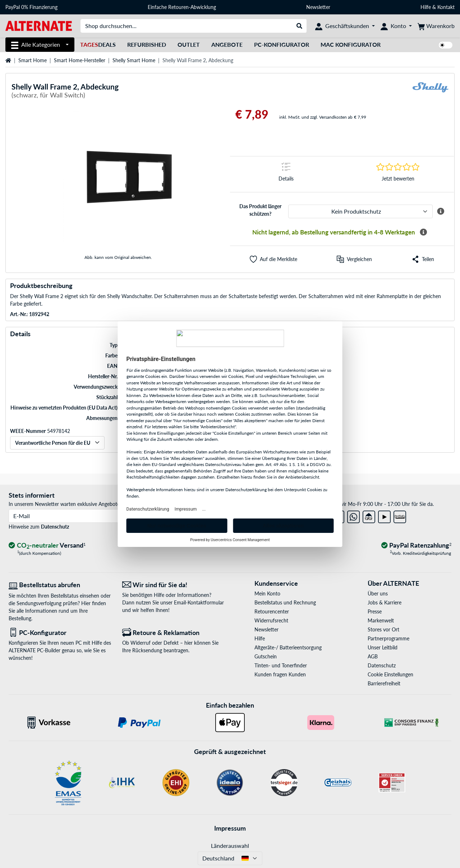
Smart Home (33, 60)
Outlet (189, 44)
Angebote (227, 44)
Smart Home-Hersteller (80, 60)
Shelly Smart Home (134, 60)
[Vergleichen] (354, 259)
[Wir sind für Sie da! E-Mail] (174, 585)
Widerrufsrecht (271, 620)
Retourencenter (272, 611)
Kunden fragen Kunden (280, 674)
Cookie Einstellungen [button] (390, 674)
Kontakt (446, 7)
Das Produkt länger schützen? (260, 210)
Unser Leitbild (383, 647)
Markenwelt (381, 620)
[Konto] (396, 26)
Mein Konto (267, 593)
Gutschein (266, 656)
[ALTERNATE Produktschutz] (360, 211)
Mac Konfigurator (351, 44)
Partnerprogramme (388, 638)
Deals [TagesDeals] (98, 44)
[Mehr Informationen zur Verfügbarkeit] (423, 232)
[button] (273, 259)
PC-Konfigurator (282, 44)
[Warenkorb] (436, 26)
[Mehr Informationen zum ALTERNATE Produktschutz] (441, 211)
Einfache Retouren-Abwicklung (182, 7)
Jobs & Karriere (385, 602)
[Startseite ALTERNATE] (39, 25)
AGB (373, 656)
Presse (375, 611)
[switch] (446, 45)
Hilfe (426, 7)
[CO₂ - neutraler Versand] (47, 546)
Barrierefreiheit (384, 683)
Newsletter (318, 7)
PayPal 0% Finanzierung (31, 7)
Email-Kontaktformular (199, 602)
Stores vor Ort (383, 629)
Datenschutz (55, 527)
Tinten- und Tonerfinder (281, 665)
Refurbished (147, 44)
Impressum (230, 828)
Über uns (378, 593)
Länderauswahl (230, 846)
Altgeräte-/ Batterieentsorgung (288, 647)
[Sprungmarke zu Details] (286, 174)
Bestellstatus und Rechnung (285, 602)
